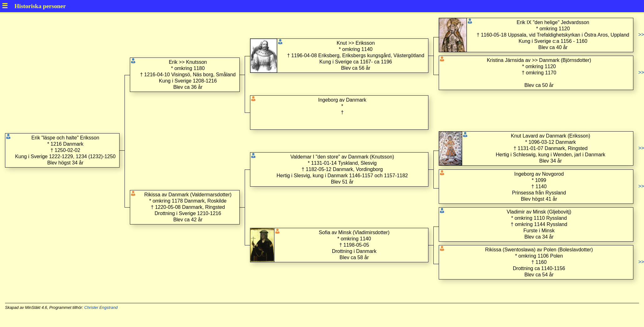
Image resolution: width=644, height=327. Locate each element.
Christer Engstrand (101, 307)
